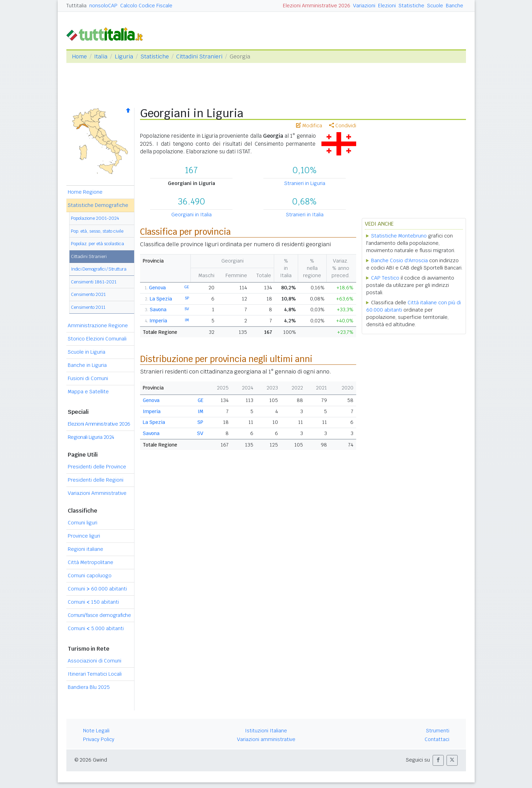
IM (187, 320)
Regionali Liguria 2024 (91, 437)
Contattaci (437, 739)
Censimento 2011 (88, 307)
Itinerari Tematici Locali (95, 674)
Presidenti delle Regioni (96, 480)
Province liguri (84, 536)
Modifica (309, 126)
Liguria (124, 57)
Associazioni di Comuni (95, 661)
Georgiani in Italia (191, 215)
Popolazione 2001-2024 (95, 218)
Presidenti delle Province (97, 467)
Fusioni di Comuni (88, 378)
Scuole (435, 6)
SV (187, 309)
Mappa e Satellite (88, 392)
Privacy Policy (99, 739)
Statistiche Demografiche (98, 205)
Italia (101, 57)
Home (79, 57)
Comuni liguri (83, 523)
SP (187, 298)
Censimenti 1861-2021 (94, 282)
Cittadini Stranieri (199, 57)
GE (187, 287)
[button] (438, 760)
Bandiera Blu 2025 (89, 687)
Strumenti (438, 731)
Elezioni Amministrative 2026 (317, 6)
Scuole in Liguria (87, 352)
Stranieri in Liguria (305, 183)
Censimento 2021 (88, 294)
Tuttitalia (76, 6)
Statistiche (411, 6)
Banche (455, 6)
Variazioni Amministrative (97, 493)
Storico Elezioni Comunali (97, 339)
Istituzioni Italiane (266, 731)
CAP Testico (385, 278)
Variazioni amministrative (266, 739)
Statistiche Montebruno (399, 236)
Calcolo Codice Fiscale (146, 6)
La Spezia (161, 299)
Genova (157, 288)
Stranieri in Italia (305, 215)
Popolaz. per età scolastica (97, 244)
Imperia (158, 321)
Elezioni (387, 6)
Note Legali (96, 731)
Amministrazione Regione (98, 325)
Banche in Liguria (87, 365)
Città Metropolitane (91, 562)
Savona (158, 309)
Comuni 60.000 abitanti (97, 589)
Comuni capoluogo (90, 576)
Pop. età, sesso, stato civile (97, 231)
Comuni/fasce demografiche (99, 615)
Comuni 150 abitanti (93, 602)
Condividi (343, 126)
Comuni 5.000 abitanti (96, 628)
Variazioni (364, 6)
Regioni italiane (85, 549)
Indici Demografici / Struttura (99, 269)
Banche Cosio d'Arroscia (399, 260)
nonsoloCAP (103, 6)
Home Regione (85, 192)
